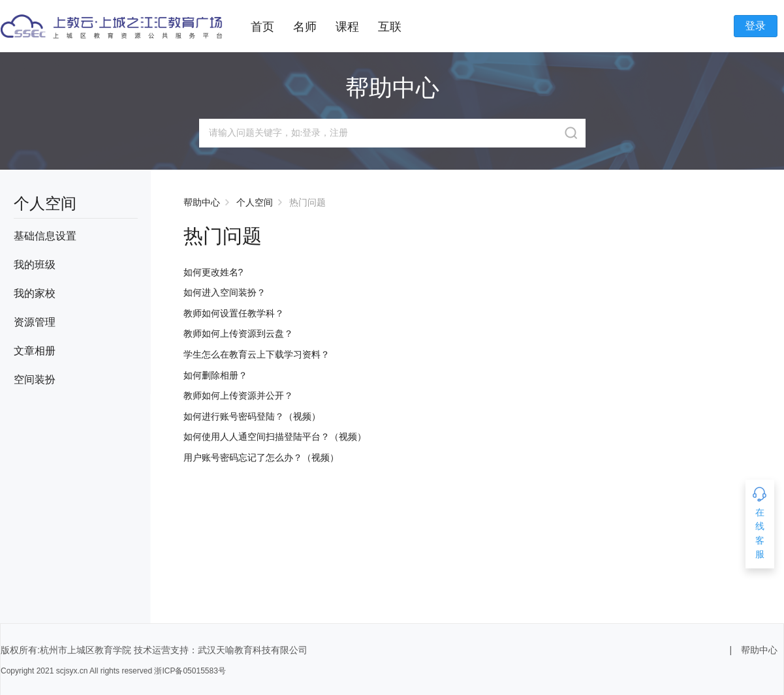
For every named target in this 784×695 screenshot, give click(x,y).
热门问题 (307, 202)
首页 (262, 27)
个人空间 (255, 202)
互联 (390, 27)
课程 (347, 27)
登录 (755, 26)
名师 (305, 27)
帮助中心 (202, 202)
